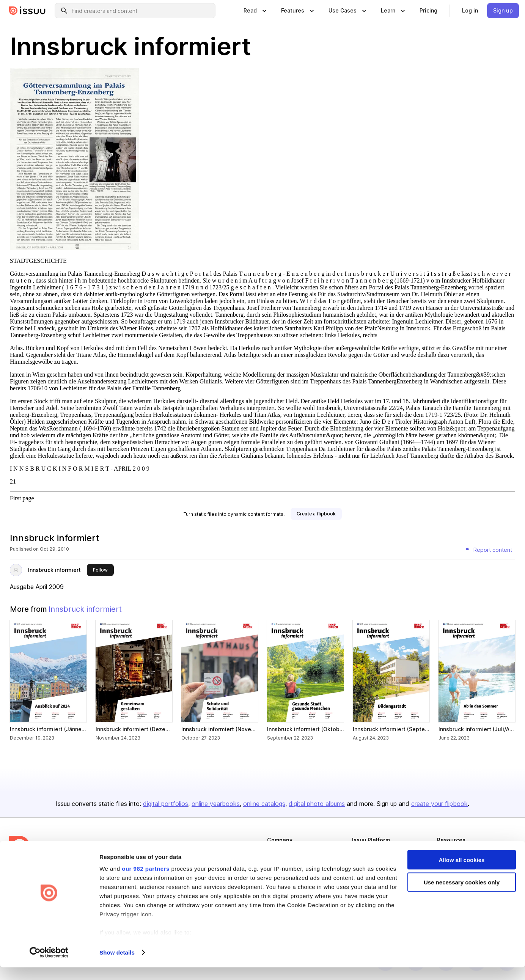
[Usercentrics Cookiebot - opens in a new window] (49, 965)
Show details (117, 965)
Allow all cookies (462, 872)
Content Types (368, 853)
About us (277, 853)
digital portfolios (166, 804)
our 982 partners (146, 881)
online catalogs (264, 804)
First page (22, 498)
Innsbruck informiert (54, 570)
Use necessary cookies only (462, 895)
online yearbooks (216, 804)
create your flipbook (439, 804)
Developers (450, 853)
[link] (428, 11)
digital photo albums (317, 804)
